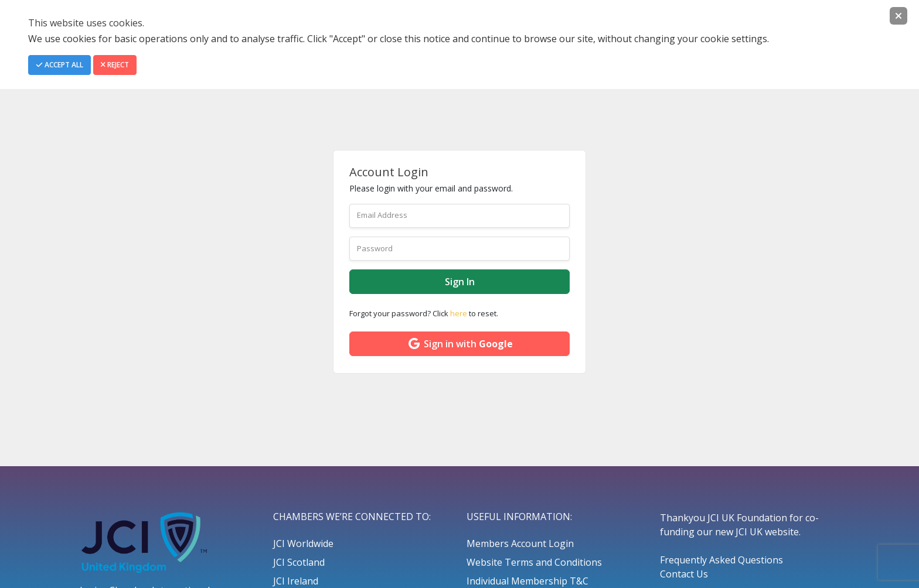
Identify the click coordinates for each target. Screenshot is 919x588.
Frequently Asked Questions (721, 560)
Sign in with (460, 344)
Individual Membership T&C (527, 581)
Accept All (59, 65)
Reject (115, 65)
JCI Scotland (299, 562)
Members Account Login (520, 543)
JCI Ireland (296, 581)
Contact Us (684, 574)
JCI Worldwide (303, 543)
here (459, 313)
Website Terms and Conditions (534, 562)
